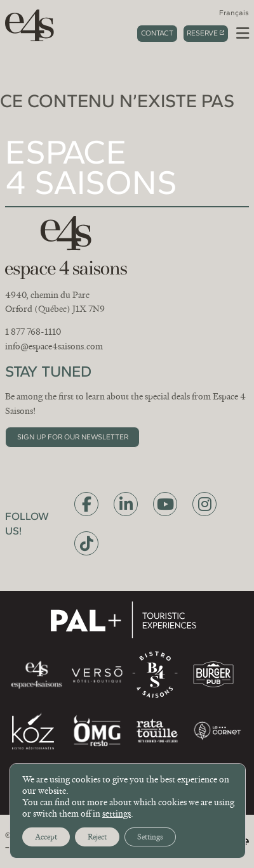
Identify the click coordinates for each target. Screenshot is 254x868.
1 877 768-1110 (33, 332)
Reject (97, 837)
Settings (150, 837)
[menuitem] (234, 13)
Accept (46, 837)
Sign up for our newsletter (73, 437)
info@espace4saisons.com (54, 346)
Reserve (202, 33)
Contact (157, 33)
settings (117, 813)
